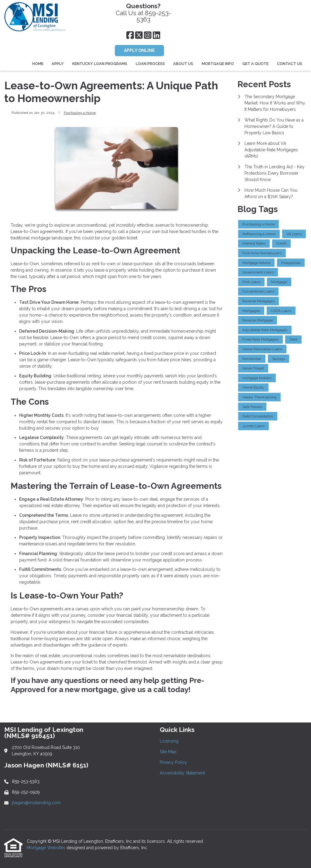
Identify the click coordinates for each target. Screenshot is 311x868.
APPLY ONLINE (139, 50)
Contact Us (290, 64)
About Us (183, 64)
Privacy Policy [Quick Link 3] (173, 762)
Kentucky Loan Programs (100, 64)
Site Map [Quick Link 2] (168, 752)
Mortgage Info (218, 64)
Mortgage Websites (47, 848)
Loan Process (150, 64)
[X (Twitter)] (139, 36)
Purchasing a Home (80, 113)
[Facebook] (130, 36)
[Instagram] (148, 36)
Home (38, 64)
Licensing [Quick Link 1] (169, 741)
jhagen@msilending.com (36, 803)
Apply (58, 64)
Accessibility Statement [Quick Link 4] (182, 773)
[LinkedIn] (157, 36)
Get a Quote (255, 64)
